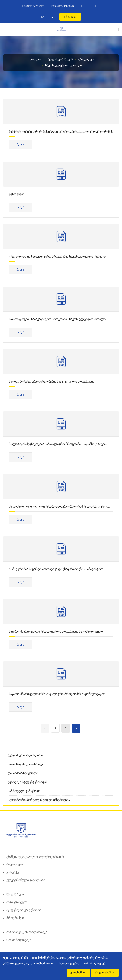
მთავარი (35, 59)
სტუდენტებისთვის (60, 59)
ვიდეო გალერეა (33, 6)
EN (43, 17)
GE (53, 17)
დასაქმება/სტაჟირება (23, 773)
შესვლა (70, 17)
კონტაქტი (13, 872)
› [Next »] (76, 728)
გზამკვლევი (86, 59)
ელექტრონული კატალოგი (26, 880)
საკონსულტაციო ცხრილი (63, 65)
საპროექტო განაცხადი (24, 791)
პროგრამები (15, 918)
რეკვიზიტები (15, 864)
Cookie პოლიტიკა (19, 940)
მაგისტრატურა (17, 902)
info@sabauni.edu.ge (63, 6)
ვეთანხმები (78, 973)
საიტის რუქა (15, 894)
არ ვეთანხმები (105, 973)
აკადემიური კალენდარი (25, 755)
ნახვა (20, 145)
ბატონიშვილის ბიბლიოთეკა (27, 932)
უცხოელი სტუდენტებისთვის (28, 782)
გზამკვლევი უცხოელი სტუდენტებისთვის (35, 857)
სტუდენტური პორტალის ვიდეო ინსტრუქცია (39, 800)
